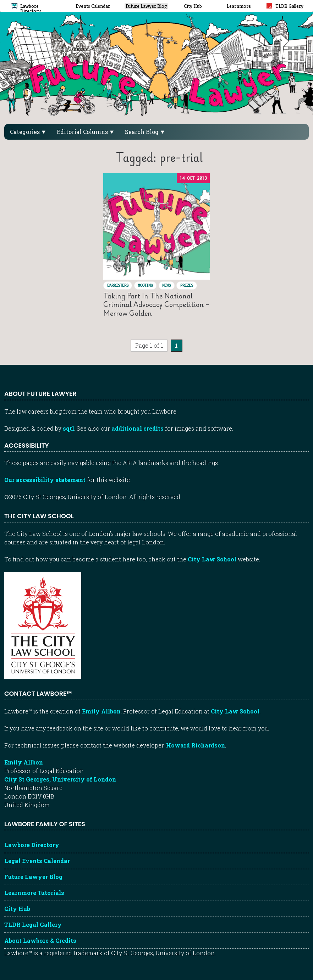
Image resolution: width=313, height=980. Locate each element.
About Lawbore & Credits (40, 940)
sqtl (68, 428)
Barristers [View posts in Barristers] (118, 285)
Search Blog (145, 132)
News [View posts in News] (166, 285)
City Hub (17, 909)
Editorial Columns (85, 132)
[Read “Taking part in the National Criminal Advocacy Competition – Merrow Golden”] (156, 226)
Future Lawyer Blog (33, 877)
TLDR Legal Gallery (33, 925)
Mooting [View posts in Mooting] (145, 285)
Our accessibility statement (45, 480)
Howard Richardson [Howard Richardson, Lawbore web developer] (196, 745)
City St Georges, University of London (60, 779)
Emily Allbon (101, 711)
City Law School (212, 559)
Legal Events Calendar (37, 861)
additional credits (138, 428)
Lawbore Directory (32, 845)
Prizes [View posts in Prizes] (187, 285)
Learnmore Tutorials (34, 893)
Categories (28, 132)
